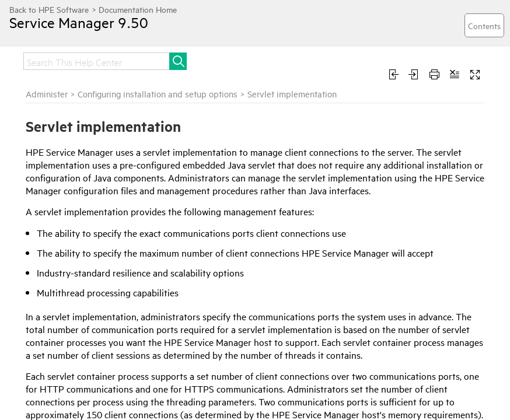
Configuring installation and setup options (158, 94)
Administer (47, 94)
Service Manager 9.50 (79, 22)
